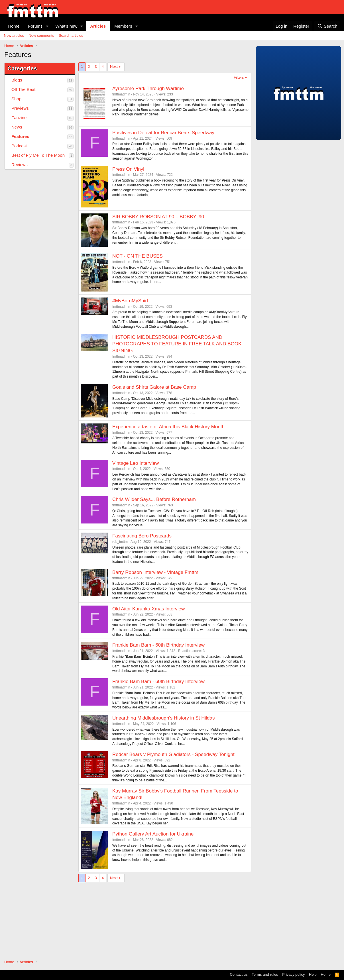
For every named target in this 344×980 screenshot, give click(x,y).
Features (20, 136)
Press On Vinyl (128, 169)
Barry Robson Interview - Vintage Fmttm (155, 572)
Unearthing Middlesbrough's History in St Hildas (163, 718)
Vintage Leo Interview (136, 463)
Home (14, 26)
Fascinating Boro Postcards (142, 536)
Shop (16, 99)
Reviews (20, 165)
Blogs (17, 80)
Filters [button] (239, 77)
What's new (66, 26)
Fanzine (19, 118)
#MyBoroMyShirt (130, 301)
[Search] (327, 26)
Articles (98, 26)
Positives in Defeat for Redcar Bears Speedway (163, 133)
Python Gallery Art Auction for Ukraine (153, 834)
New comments (41, 35)
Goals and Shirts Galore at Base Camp (154, 387)
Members (123, 26)
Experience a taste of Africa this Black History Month (168, 427)
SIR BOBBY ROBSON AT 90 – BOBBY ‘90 (158, 217)
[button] (47, 26)
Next (114, 67)
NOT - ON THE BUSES (138, 256)
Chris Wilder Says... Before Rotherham (154, 499)
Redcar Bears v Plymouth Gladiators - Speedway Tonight (173, 754)
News (17, 127)
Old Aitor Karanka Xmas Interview (148, 609)
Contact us (239, 974)
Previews (20, 108)
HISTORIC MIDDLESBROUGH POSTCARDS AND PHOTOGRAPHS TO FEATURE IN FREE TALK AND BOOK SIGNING (177, 344)
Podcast (19, 146)
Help (313, 974)
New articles (14, 35)
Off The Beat (24, 89)
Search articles (71, 35)
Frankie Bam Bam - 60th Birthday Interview (158, 645)
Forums (35, 26)
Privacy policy (293, 974)
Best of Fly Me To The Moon (38, 155)
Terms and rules (265, 974)
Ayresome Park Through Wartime (148, 88)
